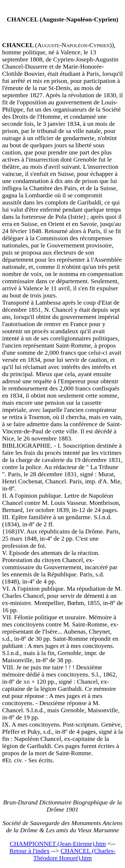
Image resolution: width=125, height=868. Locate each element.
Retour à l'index (30, 851)
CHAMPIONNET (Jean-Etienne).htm (58, 844)
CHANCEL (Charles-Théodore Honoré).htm (74, 854)
